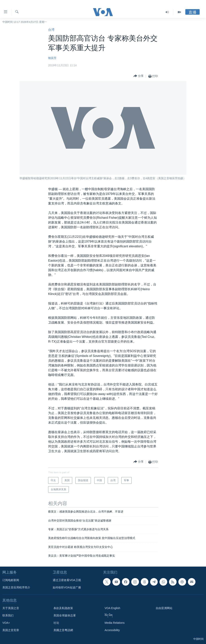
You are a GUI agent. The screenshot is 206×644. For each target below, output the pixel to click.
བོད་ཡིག (109, 615)
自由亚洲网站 (164, 608)
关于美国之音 (11, 608)
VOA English (112, 608)
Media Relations (115, 623)
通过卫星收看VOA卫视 (67, 580)
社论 (56, 623)
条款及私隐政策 (63, 608)
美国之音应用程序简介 (16, 587)
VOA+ (6, 623)
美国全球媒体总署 (65, 615)
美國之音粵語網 (63, 630)
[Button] (138, 76)
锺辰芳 (52, 58)
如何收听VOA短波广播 (67, 587)
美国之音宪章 (11, 630)
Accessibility (112, 630)
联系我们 (8, 615)
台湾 (51, 30)
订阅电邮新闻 (11, 580)
